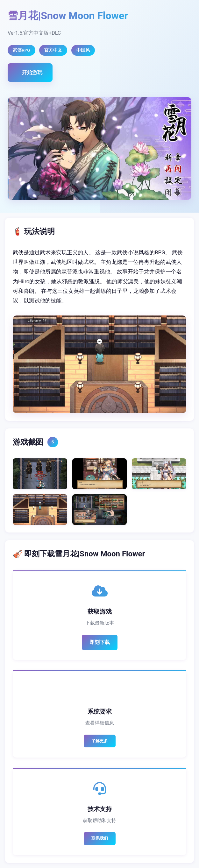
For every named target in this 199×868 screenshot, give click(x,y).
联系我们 (100, 838)
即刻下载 (100, 642)
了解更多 (100, 741)
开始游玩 (32, 72)
